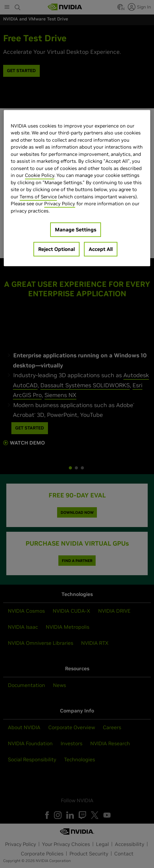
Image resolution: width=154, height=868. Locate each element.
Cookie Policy (40, 176)
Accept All (101, 249)
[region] (77, 188)
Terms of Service (38, 197)
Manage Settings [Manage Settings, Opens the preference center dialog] (76, 230)
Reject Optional (56, 249)
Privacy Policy (60, 204)
